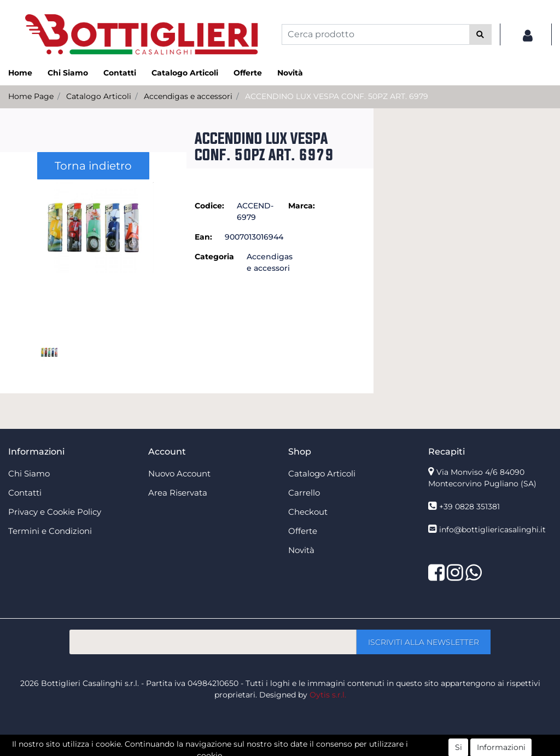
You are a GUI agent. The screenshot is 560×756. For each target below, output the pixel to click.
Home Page (31, 96)
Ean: (203, 237)
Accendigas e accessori (188, 96)
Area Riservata (178, 493)
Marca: (302, 206)
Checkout (308, 512)
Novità (290, 73)
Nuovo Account (179, 473)
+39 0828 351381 (469, 507)
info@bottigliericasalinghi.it (492, 530)
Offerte (248, 73)
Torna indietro (93, 166)
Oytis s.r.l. (328, 695)
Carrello (304, 493)
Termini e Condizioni (50, 531)
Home (20, 73)
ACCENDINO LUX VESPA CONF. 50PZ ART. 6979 (337, 96)
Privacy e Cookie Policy (55, 512)
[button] (480, 34)
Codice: (209, 206)
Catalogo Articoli (185, 73)
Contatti (120, 73)
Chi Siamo (68, 73)
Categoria (214, 257)
